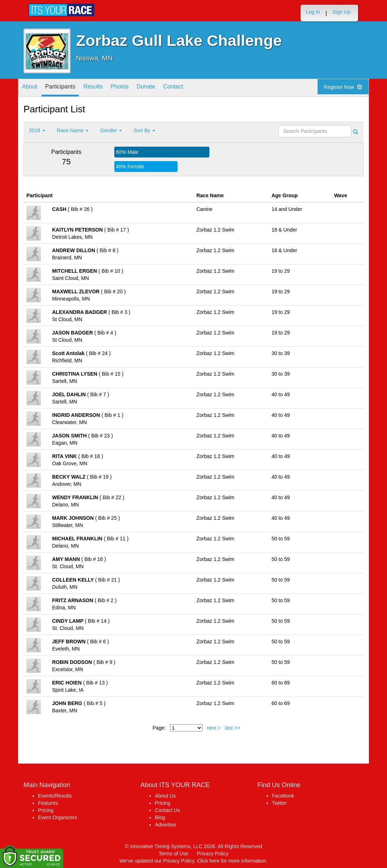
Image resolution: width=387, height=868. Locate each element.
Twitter (279, 803)
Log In (313, 12)
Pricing (46, 810)
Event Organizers (58, 817)
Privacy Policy (212, 854)
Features (48, 803)
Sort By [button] (144, 130)
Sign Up (341, 12)
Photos (136, 88)
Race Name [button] (73, 130)
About (32, 88)
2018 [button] (37, 130)
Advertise (165, 825)
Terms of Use (174, 854)
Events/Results (55, 796)
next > (214, 728)
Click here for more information (232, 861)
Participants (67, 88)
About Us (165, 796)
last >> (233, 728)
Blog (160, 817)
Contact (199, 88)
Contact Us (167, 810)
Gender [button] (111, 130)
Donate (167, 88)
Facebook (283, 796)
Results (105, 88)
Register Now (346, 88)
